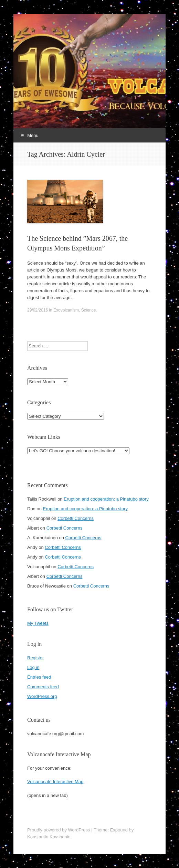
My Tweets (38, 623)
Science (89, 310)
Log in (33, 667)
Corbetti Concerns (76, 518)
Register (35, 658)
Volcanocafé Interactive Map (55, 782)
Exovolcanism (66, 310)
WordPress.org (42, 696)
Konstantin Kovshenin (49, 837)
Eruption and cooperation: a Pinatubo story (106, 499)
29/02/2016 (38, 310)
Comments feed (43, 687)
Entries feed (39, 677)
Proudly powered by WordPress (59, 830)
